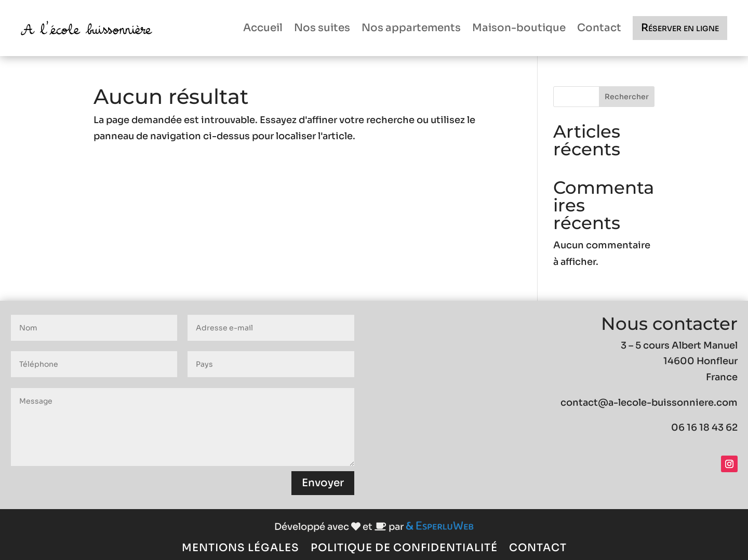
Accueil (263, 28)
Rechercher (627, 97)
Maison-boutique (519, 28)
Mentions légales (241, 546)
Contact (599, 28)
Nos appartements (411, 28)
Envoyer (323, 483)
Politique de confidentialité (404, 546)
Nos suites (322, 28)
